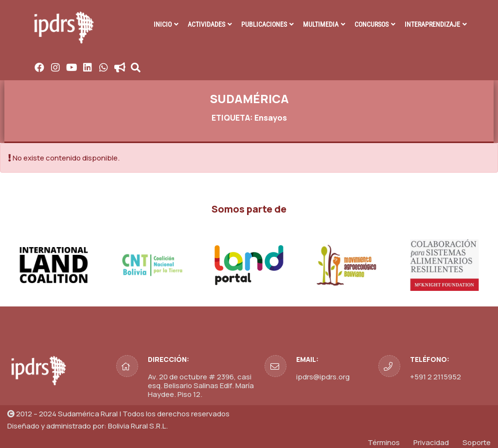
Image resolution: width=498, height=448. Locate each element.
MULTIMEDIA (321, 24)
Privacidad (431, 442)
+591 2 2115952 (436, 377)
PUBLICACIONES (264, 24)
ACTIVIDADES (206, 24)
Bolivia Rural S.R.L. (138, 426)
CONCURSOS (372, 24)
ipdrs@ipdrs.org (323, 377)
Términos (384, 442)
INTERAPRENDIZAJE (432, 24)
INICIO (163, 24)
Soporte (477, 442)
